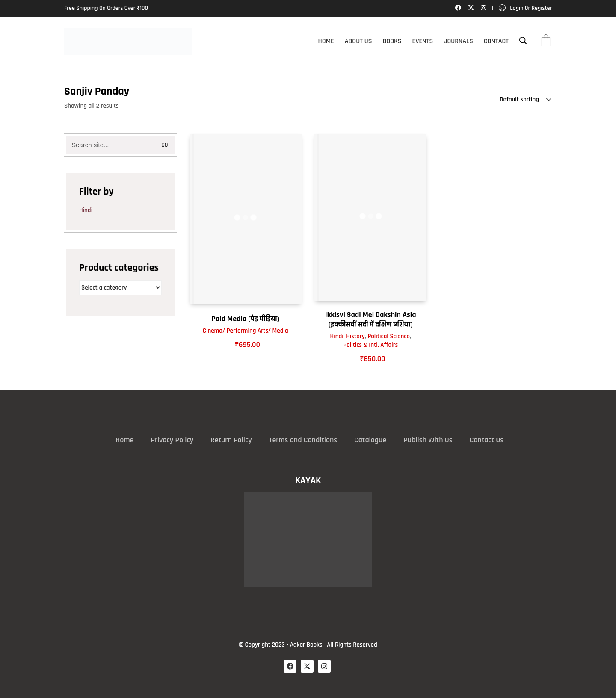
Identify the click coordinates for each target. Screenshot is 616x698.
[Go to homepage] (128, 41)
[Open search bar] (523, 41)
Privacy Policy (172, 440)
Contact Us (487, 440)
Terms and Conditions (303, 440)
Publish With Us (428, 440)
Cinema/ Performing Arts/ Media (246, 331)
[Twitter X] (307, 666)
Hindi (337, 336)
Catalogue (370, 440)
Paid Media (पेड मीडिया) (245, 319)
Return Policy (231, 440)
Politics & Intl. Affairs (370, 345)
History (355, 336)
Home (124, 440)
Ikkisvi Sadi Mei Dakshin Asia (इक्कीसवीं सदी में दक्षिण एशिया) (371, 319)
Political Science (388, 336)
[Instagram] (324, 666)
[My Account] (525, 8)
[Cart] (546, 41)
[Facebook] (290, 666)
